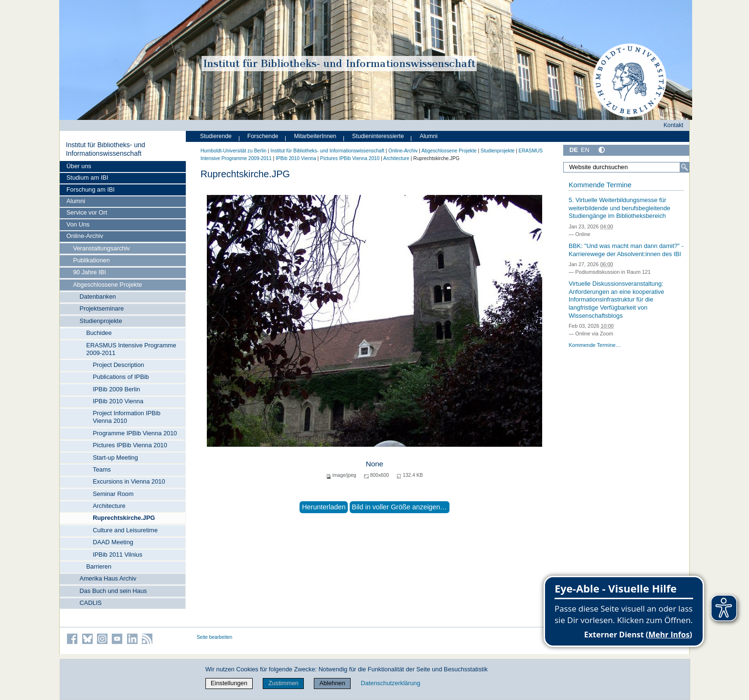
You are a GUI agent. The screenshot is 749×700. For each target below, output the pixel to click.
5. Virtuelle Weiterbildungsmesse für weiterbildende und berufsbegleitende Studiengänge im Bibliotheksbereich (619, 208)
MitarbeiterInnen (316, 136)
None (375, 464)
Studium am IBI (87, 178)
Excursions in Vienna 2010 (129, 481)
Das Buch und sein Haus (113, 591)
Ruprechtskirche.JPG (124, 518)
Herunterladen (324, 507)
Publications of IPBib (121, 377)
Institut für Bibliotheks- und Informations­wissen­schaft (106, 149)
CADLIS (91, 603)
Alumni (76, 201)
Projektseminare (102, 308)
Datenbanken (98, 296)
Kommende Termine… (594, 345)
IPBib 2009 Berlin (116, 389)
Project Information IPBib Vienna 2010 (127, 417)
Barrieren (99, 566)
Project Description (118, 365)
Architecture (109, 506)
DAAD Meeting (113, 542)
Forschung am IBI (91, 189)
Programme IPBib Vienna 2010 (135, 433)
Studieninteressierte (378, 136)
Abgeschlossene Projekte (107, 285)
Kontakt (674, 125)
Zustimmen (284, 683)
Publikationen (91, 260)
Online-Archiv (85, 236)
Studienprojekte (101, 321)
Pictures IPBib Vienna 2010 (130, 445)
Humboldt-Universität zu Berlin (234, 151)
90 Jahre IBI (90, 272)
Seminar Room (113, 494)
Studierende (216, 136)
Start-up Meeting (115, 458)
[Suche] (685, 167)
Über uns (79, 166)
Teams (102, 469)
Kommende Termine (600, 185)
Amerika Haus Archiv (108, 578)
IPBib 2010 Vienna (118, 401)
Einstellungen (229, 683)
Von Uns (78, 224)
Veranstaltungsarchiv (102, 248)
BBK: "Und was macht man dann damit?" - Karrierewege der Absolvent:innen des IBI (626, 250)
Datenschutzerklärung (390, 683)
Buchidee (99, 333)
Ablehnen (332, 683)
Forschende (263, 136)
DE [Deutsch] (574, 150)
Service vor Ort (87, 212)
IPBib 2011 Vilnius (118, 555)
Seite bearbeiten (215, 637)
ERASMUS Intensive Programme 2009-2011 (131, 349)
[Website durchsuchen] (626, 167)
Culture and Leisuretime (125, 530)
